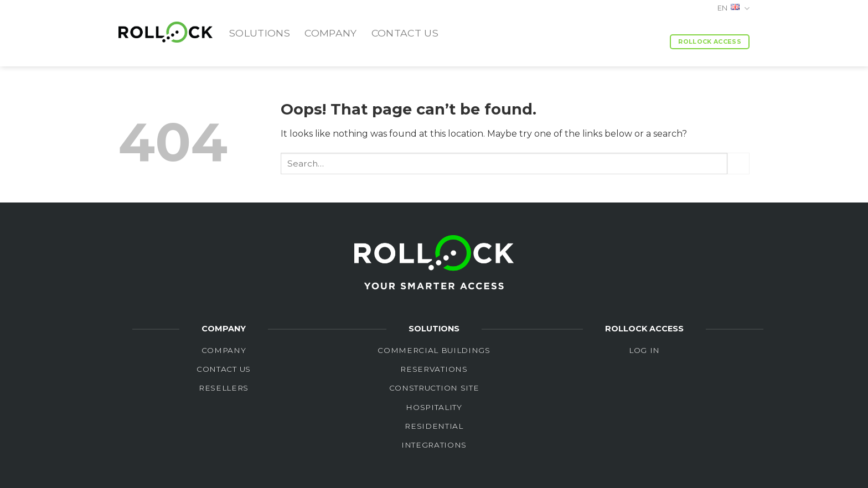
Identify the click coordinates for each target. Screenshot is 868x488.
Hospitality (434, 407)
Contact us (405, 33)
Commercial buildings (434, 350)
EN (733, 9)
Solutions (260, 33)
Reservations (434, 369)
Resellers (224, 388)
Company (330, 33)
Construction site (434, 388)
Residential (434, 426)
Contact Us (224, 369)
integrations (434, 445)
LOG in (644, 350)
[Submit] (738, 163)
